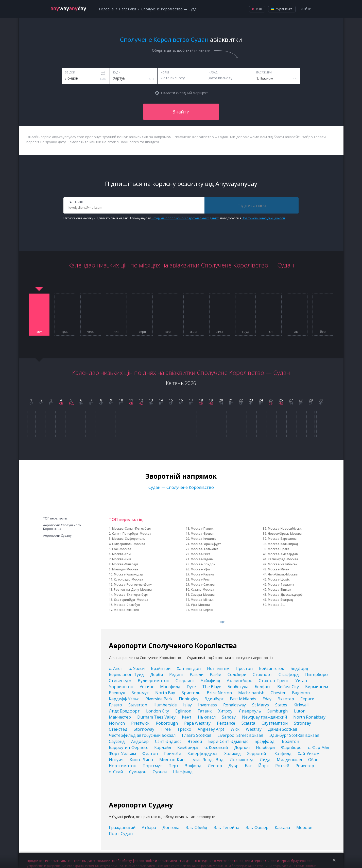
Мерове (304, 827)
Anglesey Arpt (211, 729)
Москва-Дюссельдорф (285, 595)
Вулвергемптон (153, 681)
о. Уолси (137, 668)
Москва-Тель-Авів (205, 549)
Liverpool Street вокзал (240, 735)
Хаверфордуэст (203, 754)
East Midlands (243, 699)
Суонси (160, 772)
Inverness (208, 705)
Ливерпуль (250, 711)
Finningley (189, 699)
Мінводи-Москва (125, 569)
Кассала (282, 827)
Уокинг (147, 687)
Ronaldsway (235, 705)
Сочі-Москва (122, 549)
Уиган (301, 681)
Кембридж (188, 747)
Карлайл (163, 747)
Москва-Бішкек (280, 590)
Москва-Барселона (282, 539)
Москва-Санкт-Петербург (132, 528)
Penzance (226, 723)
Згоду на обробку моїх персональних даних (185, 218)
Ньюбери (265, 747)
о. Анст (116, 668)
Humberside (165, 705)
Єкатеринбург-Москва (131, 600)
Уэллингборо (239, 681)
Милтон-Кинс (173, 760)
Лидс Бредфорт (124, 711)
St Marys (261, 705)
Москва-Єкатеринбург (131, 595)
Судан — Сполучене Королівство (181, 487)
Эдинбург (214, 699)
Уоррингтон (121, 687)
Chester (278, 693)
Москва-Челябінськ (283, 564)
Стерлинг (185, 681)
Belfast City (288, 687)
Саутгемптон (275, 723)
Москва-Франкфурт (206, 544)
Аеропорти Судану (57, 536)
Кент (187, 717)
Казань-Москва (202, 590)
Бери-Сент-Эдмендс (228, 741)
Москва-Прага (279, 549)
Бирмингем (317, 687)
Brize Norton (219, 693)
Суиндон (138, 772)
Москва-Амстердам (283, 554)
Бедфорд (299, 668)
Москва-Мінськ (202, 600)
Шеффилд (183, 772)
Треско (184, 729)
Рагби (216, 674)
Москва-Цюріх (279, 579)
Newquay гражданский (264, 717)
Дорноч (242, 747)
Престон (244, 668)
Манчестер (120, 717)
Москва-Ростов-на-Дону (133, 584)
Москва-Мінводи (125, 564)
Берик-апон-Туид (126, 674)
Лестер (215, 766)
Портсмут (152, 766)
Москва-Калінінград (283, 544)
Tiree (166, 729)
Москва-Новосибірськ (285, 528)
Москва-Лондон (203, 564)
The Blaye (212, 687)
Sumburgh (278, 711)
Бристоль (191, 693)
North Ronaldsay (309, 717)
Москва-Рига (201, 554)
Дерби (157, 674)
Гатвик (205, 711)
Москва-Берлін (202, 610)
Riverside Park (159, 699)
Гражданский (122, 827)
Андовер (140, 741)
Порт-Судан (121, 834)
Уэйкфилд (210, 681)
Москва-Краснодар (128, 574)
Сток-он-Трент (274, 681)
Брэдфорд (265, 741)
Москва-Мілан (279, 569)
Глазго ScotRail (196, 735)
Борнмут (140, 693)
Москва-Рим (200, 579)
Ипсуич (116, 760)
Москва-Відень (202, 559)
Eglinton (183, 711)
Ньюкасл (207, 717)
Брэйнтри (161, 668)
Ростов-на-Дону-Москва (133, 590)
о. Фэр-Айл (318, 747)
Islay (187, 705)
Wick (235, 729)
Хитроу (225, 711)
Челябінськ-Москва (283, 574)
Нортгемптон (123, 766)
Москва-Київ (122, 559)
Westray (254, 729)
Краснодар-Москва (128, 579)
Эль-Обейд (196, 827)
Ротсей (282, 766)
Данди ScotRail (282, 729)
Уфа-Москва (200, 605)
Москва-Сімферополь (129, 539)
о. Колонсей (216, 747)
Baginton (301, 693)
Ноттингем (218, 668)
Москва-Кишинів (204, 539)
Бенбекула (238, 687)
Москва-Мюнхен (126, 610)
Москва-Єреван (203, 534)
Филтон (150, 754)
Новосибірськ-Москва (285, 534)
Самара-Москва (203, 595)
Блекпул (117, 693)
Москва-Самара (203, 584)
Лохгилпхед (242, 760)
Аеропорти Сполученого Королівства (62, 527)
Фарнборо (291, 747)
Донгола (171, 827)
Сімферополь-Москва (129, 544)
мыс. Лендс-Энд (208, 760)
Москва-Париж (202, 528)
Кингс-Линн (141, 760)
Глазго (115, 705)
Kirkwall (301, 705)
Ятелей (195, 741)
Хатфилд (283, 754)
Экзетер (286, 699)
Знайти (181, 112)
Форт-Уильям (122, 754)
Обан (313, 760)
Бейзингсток (272, 668)
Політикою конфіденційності (263, 218)
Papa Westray (197, 723)
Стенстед (118, 729)
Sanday (229, 717)
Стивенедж (120, 681)
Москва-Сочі (122, 554)
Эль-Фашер (257, 827)
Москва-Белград (280, 600)
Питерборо (316, 674)
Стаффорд (289, 674)
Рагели (197, 674)
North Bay (165, 693)
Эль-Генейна (226, 827)
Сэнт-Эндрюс (168, 741)
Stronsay (303, 723)
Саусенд (117, 741)
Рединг (176, 674)
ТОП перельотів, (55, 518)
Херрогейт (258, 754)
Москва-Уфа (200, 569)
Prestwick (140, 723)
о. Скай (116, 772)
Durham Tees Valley (156, 717)
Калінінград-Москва (283, 559)
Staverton (138, 705)
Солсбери (237, 674)
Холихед (232, 754)
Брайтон (290, 741)
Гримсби (173, 754)
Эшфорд (193, 766)
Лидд (265, 760)
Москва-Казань (202, 574)
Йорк (264, 766)
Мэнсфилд (170, 687)
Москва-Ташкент (281, 584)
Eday (267, 699)
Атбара (149, 827)
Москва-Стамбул (127, 605)
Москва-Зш (277, 605)
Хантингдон (189, 668)
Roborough (167, 723)
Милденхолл (289, 760)
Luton (300, 711)
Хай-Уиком (309, 754)
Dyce (191, 687)
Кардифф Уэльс (124, 699)
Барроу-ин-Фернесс (128, 747)
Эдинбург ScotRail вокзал (294, 735)
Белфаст (263, 687)
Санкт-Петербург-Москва (132, 534)
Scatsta (248, 723)
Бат (248, 766)
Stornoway (144, 729)
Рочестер (305, 766)
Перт (174, 766)
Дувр (233, 766)
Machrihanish (251, 693)
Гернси (307, 699)
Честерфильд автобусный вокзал (142, 735)
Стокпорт (262, 674)
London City (158, 711)
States (281, 705)
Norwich (117, 723)
